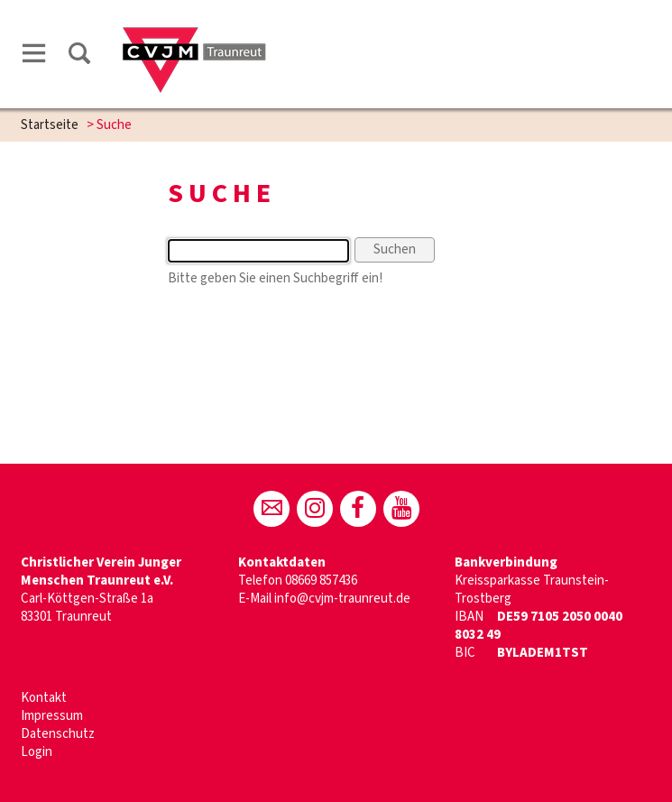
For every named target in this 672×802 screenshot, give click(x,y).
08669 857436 (321, 581)
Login (37, 752)
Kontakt (44, 698)
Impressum (52, 716)
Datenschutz (58, 734)
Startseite (50, 125)
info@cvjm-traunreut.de (342, 599)
